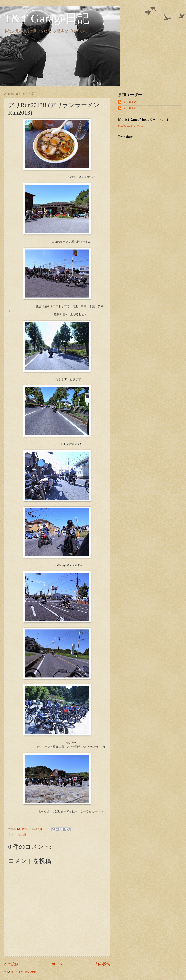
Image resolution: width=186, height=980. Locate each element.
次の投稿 (11, 964)
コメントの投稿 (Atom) (24, 972)
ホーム (57, 964)
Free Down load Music (131, 126)
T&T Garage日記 (47, 18)
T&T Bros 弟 (129, 108)
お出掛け (23, 834)
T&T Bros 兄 (129, 102)
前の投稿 (103, 964)
